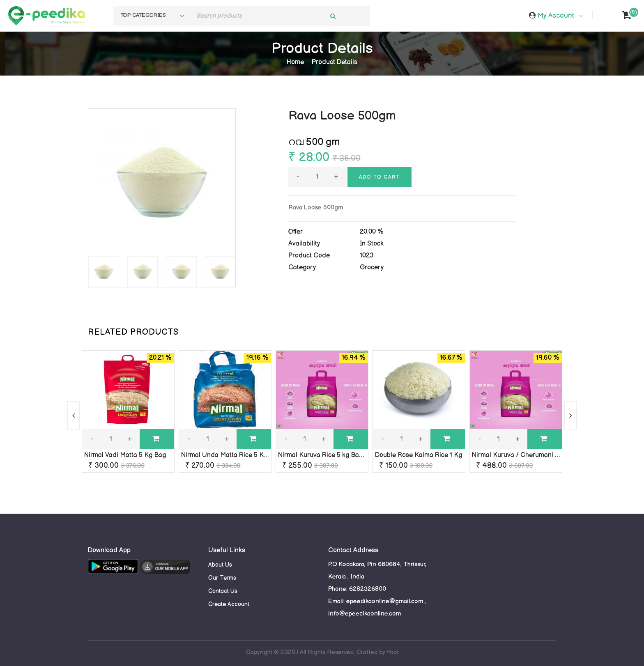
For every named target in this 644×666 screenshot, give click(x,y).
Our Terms (222, 578)
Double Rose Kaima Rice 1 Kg (419, 455)
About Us (220, 565)
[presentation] (74, 416)
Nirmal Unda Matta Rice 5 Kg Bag (231, 455)
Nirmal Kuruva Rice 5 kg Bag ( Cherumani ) (342, 455)
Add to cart (379, 177)
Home (295, 62)
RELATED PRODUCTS (133, 332)
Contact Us (223, 591)
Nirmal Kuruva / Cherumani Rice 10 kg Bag (535, 455)
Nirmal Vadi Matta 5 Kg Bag (125, 455)
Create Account (229, 604)
